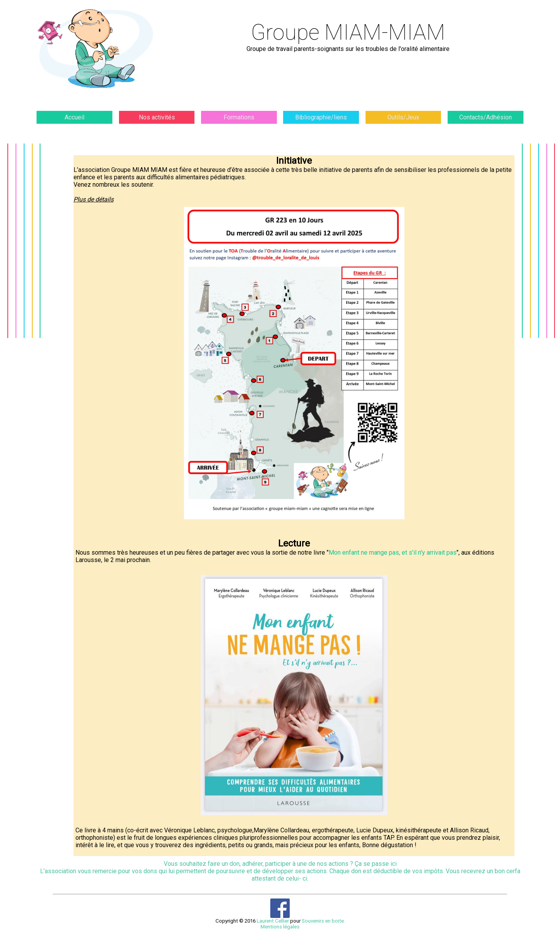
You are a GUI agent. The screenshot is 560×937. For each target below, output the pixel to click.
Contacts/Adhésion (486, 120)
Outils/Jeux (403, 120)
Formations (239, 120)
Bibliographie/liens (321, 120)
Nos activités (157, 120)
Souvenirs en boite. (323, 928)
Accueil (74, 120)
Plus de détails (239, 367)
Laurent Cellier (273, 928)
